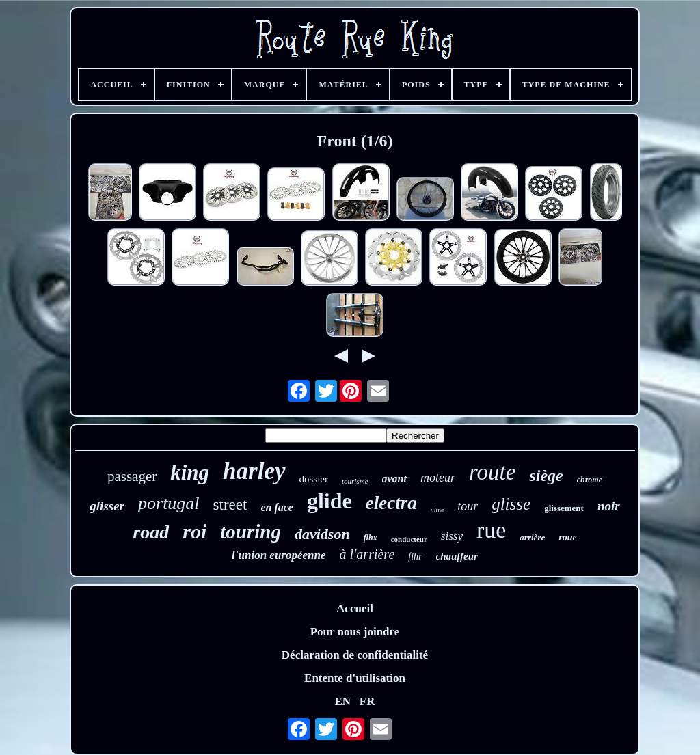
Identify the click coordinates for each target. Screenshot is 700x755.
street (230, 505)
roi (194, 531)
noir (609, 506)
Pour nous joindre (355, 632)
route (492, 472)
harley (254, 471)
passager (132, 476)
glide (329, 501)
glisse (511, 504)
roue (567, 537)
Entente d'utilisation (355, 678)
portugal (169, 503)
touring (251, 532)
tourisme (355, 481)
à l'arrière (367, 554)
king (190, 472)
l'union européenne (279, 555)
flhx (371, 538)
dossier (314, 479)
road (151, 532)
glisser (107, 506)
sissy (452, 536)
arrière (532, 537)
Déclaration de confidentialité (355, 655)
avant (394, 479)
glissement (564, 508)
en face (277, 507)
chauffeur (457, 556)
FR (367, 701)
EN (342, 701)
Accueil (355, 608)
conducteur (409, 539)
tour (468, 506)
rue (491, 530)
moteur (438, 478)
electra (391, 503)
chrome (590, 480)
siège (546, 476)
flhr (415, 557)
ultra (437, 510)
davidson (322, 534)
